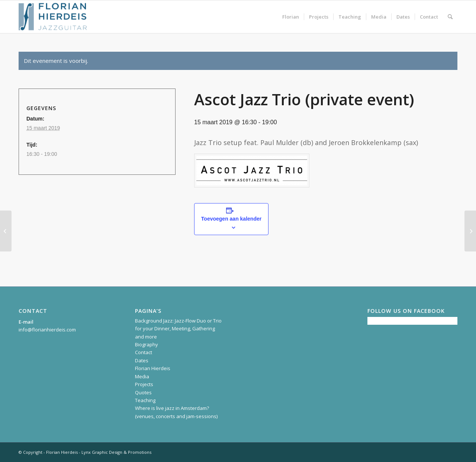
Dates (142, 360)
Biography (147, 344)
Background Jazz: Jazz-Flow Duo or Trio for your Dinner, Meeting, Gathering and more (178, 329)
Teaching (145, 400)
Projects (144, 384)
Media (142, 376)
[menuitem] (291, 17)
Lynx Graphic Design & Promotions (116, 452)
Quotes (143, 392)
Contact (144, 352)
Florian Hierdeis (153, 368)
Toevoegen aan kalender (231, 219)
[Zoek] (450, 17)
